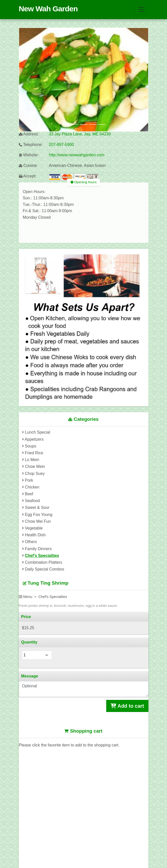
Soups (31, 446)
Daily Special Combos (45, 569)
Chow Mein (35, 466)
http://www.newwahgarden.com (77, 155)
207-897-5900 (62, 145)
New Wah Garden (48, 9)
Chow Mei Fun (38, 521)
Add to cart (127, 706)
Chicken (32, 487)
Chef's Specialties (42, 556)
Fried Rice (34, 453)
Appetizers (34, 439)
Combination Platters (44, 562)
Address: (29, 134)
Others (31, 542)
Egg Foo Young (39, 515)
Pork (29, 480)
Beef (29, 494)
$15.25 (28, 628)
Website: (29, 155)
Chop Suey (35, 474)
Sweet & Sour (37, 507)
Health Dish (35, 535)
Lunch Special (38, 432)
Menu (26, 597)
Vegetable (34, 528)
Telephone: (31, 145)
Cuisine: (28, 165)
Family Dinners (38, 549)
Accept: (28, 176)
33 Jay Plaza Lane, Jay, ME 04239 (80, 134)
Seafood (32, 501)
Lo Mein (32, 460)
